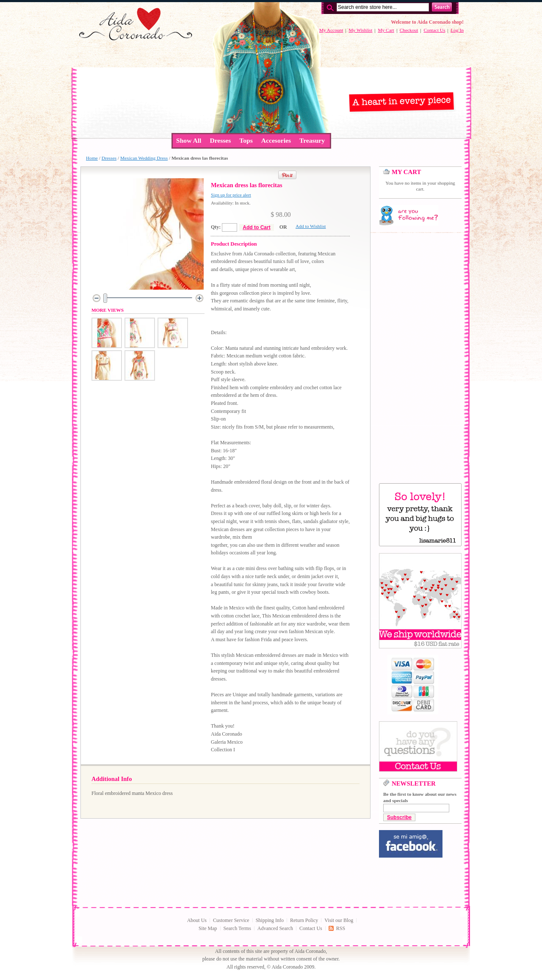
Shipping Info (270, 920)
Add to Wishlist (311, 226)
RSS (341, 928)
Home (92, 158)
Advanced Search (275, 928)
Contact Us (434, 30)
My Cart (386, 30)
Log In (457, 30)
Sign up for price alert (231, 195)
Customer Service (231, 920)
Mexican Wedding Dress (144, 158)
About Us (197, 920)
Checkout (409, 30)
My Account (331, 30)
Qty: (216, 227)
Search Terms (237, 928)
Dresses (109, 158)
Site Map (208, 928)
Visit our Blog (339, 920)
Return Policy (304, 920)
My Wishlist (360, 30)
